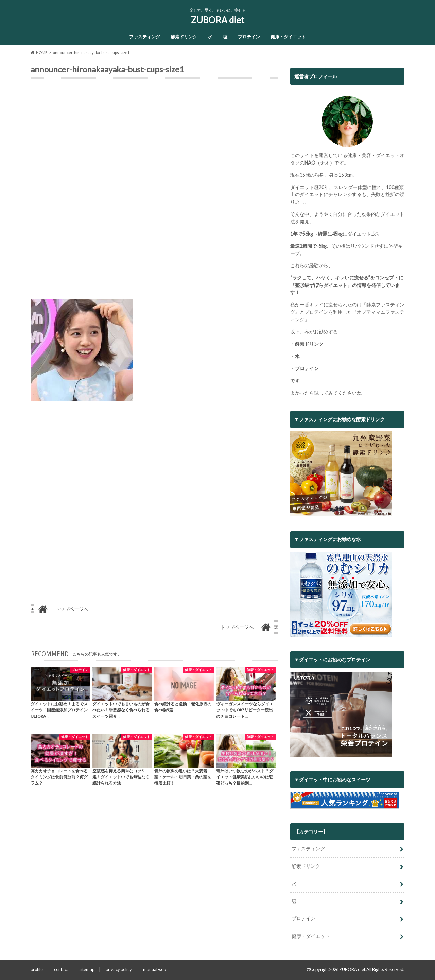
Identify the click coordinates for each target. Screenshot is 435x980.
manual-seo (154, 969)
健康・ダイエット (288, 37)
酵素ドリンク (184, 37)
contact (61, 969)
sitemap (87, 969)
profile (37, 969)
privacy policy (119, 969)
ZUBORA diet (218, 20)
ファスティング (145, 37)
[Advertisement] (154, 192)
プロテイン (249, 37)
